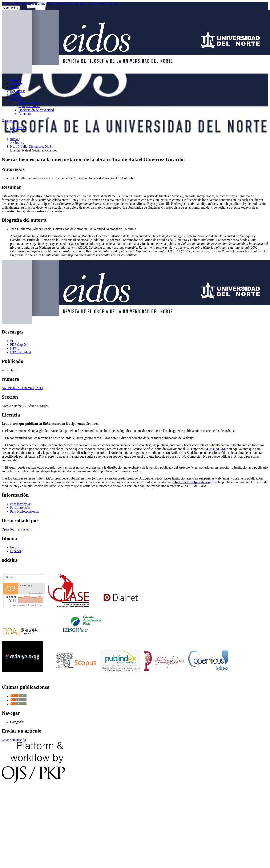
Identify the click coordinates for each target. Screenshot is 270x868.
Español (16, 551)
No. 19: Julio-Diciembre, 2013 (31, 147)
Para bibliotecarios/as (25, 511)
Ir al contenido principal (18, 3)
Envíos (15, 95)
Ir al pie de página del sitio (101, 3)
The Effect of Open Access (192, 482)
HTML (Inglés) (21, 352)
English (15, 547)
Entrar (14, 132)
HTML (15, 348)
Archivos (16, 83)
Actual (15, 80)
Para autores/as (20, 508)
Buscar (8, 121)
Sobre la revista (29, 102)
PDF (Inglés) (19, 345)
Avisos (15, 87)
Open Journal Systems (17, 529)
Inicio (14, 139)
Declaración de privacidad (36, 110)
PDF (13, 341)
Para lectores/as (21, 504)
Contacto (25, 114)
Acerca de (17, 98)
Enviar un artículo (14, 740)
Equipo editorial (29, 106)
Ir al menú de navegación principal (58, 3)
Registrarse (18, 91)
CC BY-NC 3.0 (215, 449)
